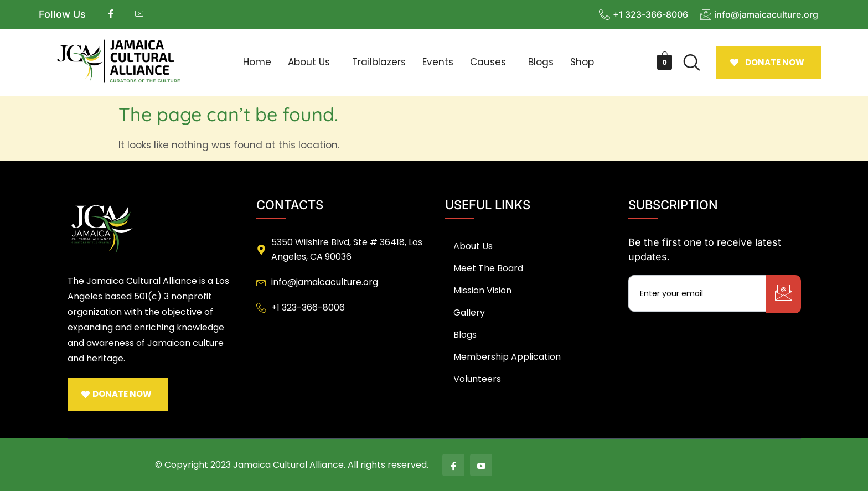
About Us (309, 62)
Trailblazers (379, 62)
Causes (488, 62)
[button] (312, 62)
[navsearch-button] (691, 63)
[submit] (784, 294)
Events (438, 62)
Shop (582, 62)
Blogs (541, 62)
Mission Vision (482, 290)
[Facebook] (453, 465)
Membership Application (507, 357)
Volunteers (477, 379)
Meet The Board (488, 268)
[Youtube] (481, 465)
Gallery (469, 312)
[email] (697, 293)
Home (257, 62)
